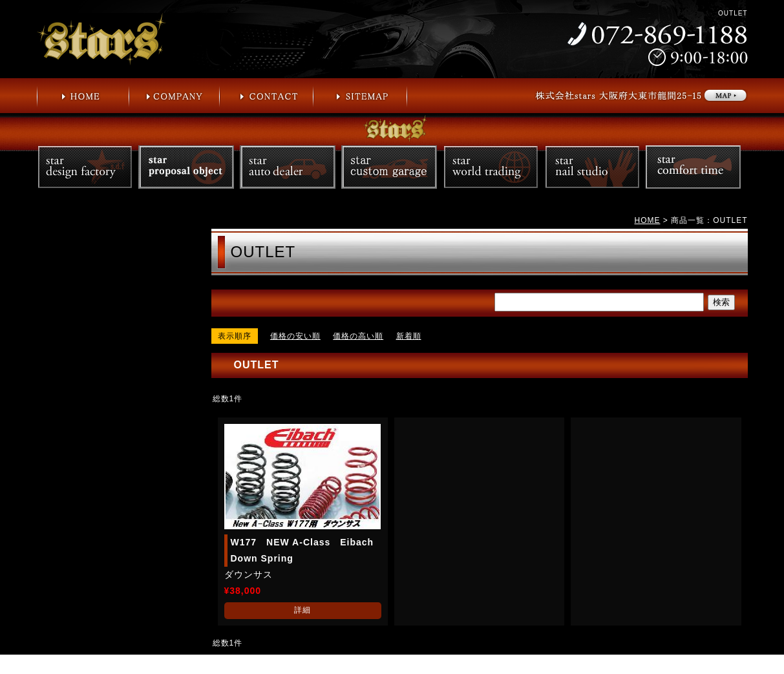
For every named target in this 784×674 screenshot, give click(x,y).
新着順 (409, 336)
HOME (647, 220)
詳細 (302, 610)
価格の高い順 (358, 336)
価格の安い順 (295, 336)
